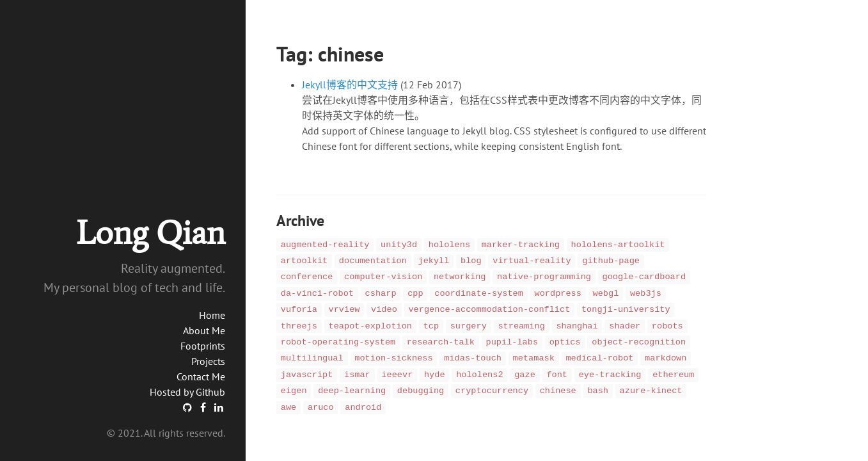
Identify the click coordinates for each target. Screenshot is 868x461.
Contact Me (201, 376)
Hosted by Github (187, 392)
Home (212, 315)
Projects (208, 361)
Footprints (203, 346)
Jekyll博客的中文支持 (350, 85)
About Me (204, 330)
